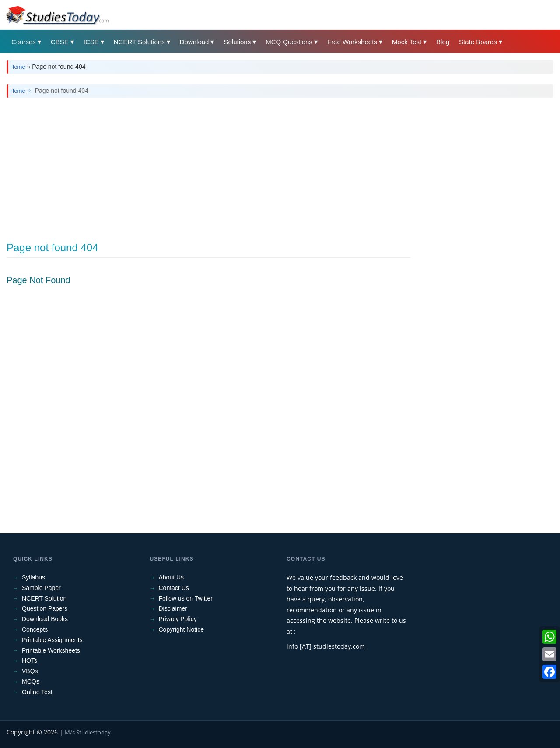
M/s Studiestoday (88, 732)
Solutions (237, 42)
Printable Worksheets (51, 650)
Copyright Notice (182, 629)
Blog (443, 42)
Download (194, 42)
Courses (24, 42)
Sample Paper (41, 588)
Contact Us (174, 588)
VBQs (30, 671)
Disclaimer (173, 608)
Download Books (45, 619)
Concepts (35, 629)
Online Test (37, 692)
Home (18, 67)
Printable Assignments (52, 640)
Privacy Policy (178, 619)
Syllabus (33, 577)
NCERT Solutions (139, 42)
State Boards (478, 42)
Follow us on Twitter (186, 598)
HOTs (30, 660)
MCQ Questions (289, 42)
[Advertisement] (269, 163)
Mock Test (407, 42)
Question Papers (45, 608)
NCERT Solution (44, 598)
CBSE (60, 42)
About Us (171, 577)
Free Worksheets (352, 42)
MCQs (31, 681)
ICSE (91, 42)
